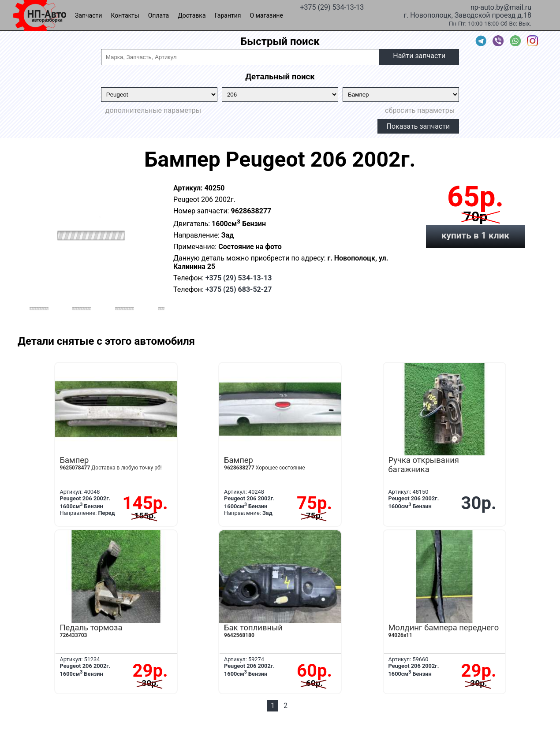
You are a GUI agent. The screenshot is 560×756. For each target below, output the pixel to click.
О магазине (267, 15)
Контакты (125, 15)
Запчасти (88, 15)
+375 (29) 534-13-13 (332, 7)
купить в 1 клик (475, 235)
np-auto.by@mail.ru (501, 7)
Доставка (192, 15)
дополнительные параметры (153, 110)
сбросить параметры (420, 110)
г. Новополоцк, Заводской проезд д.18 (467, 15)
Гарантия (228, 15)
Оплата (159, 15)
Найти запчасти (419, 56)
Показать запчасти (418, 126)
